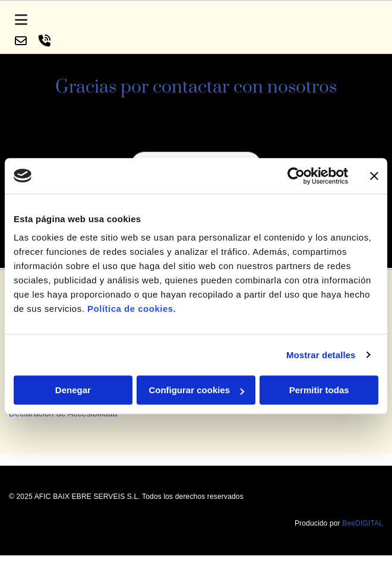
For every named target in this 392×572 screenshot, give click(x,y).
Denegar (73, 390)
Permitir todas (319, 390)
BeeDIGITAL (363, 538)
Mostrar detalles (321, 355)
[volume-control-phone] (45, 42)
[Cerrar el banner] (374, 176)
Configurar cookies (196, 390)
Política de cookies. (132, 309)
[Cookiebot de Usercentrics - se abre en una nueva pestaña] (296, 176)
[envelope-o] (21, 42)
